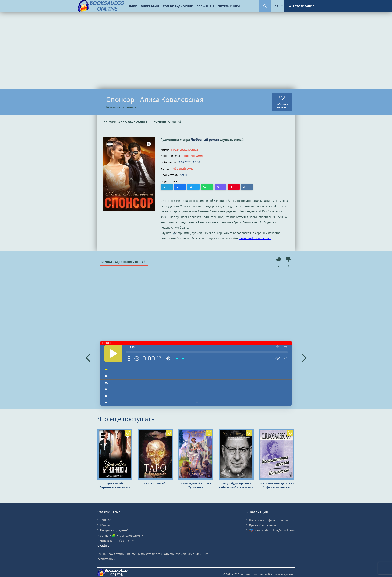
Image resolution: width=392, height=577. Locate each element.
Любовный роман (205, 140)
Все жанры (205, 6)
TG (164, 187)
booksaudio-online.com (255, 238)
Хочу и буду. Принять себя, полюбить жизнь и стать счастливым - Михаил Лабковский (236, 485)
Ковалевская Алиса (184, 149)
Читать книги (229, 6)
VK (212, 187)
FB (172, 187)
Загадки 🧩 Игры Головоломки (122, 535)
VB (196, 187)
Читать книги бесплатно (117, 540)
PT (204, 187)
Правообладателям (263, 525)
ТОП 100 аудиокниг (178, 6)
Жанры (105, 525)
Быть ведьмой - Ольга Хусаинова (196, 485)
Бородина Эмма (193, 156)
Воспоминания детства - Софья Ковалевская (277, 485)
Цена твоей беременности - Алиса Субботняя (115, 485)
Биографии (150, 6)
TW (180, 187)
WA (188, 187)
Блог (133, 6)
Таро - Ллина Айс (155, 483)
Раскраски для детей (114, 530)
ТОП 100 (106, 520)
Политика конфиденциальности (272, 520)
